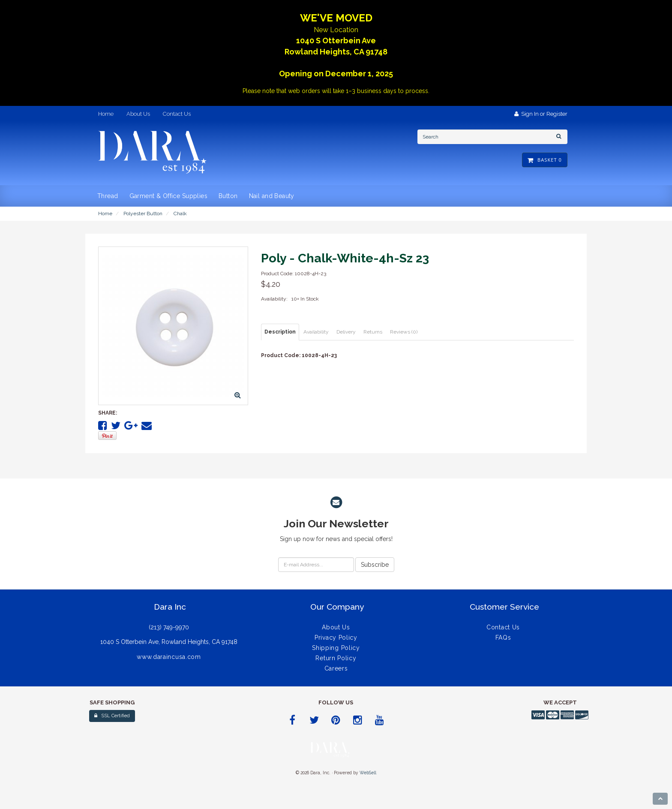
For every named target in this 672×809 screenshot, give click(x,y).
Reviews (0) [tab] (404, 332)
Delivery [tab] (346, 332)
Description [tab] (280, 332)
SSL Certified (112, 716)
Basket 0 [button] (545, 160)
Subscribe (375, 565)
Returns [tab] (373, 332)
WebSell (368, 773)
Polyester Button (143, 214)
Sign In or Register (541, 114)
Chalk (180, 214)
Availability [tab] (316, 332)
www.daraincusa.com (169, 657)
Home (105, 214)
